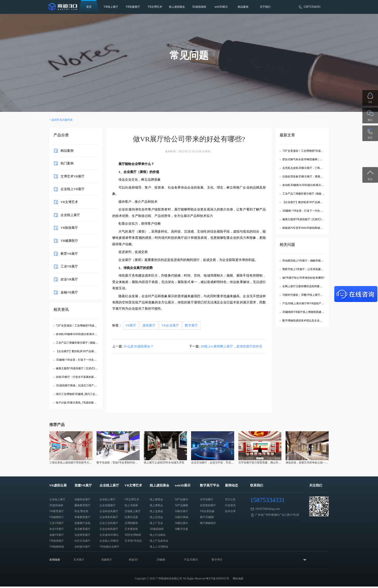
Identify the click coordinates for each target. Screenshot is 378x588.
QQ (370, 102)
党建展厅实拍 (82, 523)
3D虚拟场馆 (199, 7)
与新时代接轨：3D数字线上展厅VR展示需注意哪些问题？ (316, 295)
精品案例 (243, 7)
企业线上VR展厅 (72, 189)
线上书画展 (131, 505)
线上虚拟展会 (177, 7)
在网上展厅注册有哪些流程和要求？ (304, 286)
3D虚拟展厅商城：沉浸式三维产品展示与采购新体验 (87, 386)
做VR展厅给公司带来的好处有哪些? (303, 278)
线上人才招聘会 (159, 547)
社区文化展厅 (82, 541)
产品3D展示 (191, 560)
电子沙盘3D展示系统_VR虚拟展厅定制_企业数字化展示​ (89, 403)
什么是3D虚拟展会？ (139, 346)
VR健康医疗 (69, 241)
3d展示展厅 (181, 511)
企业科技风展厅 (109, 511)
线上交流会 (156, 517)
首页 (89, 7)
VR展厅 (131, 325)
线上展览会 (156, 499)
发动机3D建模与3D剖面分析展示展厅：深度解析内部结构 (90, 334)
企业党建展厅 (107, 505)
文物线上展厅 (133, 511)
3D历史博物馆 (133, 535)
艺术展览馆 (131, 529)
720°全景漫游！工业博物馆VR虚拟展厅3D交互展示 (86, 326)
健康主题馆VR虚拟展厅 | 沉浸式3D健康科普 (82, 368)
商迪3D (133, 560)
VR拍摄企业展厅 (109, 547)
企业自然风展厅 (109, 529)
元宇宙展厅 (207, 499)
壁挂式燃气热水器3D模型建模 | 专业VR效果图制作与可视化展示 (320, 159)
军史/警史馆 (82, 511)
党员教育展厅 (82, 529)
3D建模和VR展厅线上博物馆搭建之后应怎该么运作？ (314, 312)
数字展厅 (191, 325)
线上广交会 (156, 523)
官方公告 (230, 499)
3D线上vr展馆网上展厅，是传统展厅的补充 (231, 346)
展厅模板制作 (208, 523)
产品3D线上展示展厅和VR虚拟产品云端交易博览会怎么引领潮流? (321, 303)
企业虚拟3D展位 (109, 535)
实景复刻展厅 (208, 505)
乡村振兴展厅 (82, 547)
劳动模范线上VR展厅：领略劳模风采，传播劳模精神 (313, 261)
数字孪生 (217, 560)
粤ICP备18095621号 (217, 579)
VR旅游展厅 (69, 228)
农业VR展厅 (69, 279)
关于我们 (265, 7)
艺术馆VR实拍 (133, 541)
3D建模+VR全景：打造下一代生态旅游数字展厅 (84, 360)
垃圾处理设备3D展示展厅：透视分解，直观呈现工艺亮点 (316, 177)
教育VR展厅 (69, 253)
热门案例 (67, 163)
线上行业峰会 (158, 535)
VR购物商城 (57, 547)
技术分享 (230, 511)
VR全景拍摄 (207, 511)
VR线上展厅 (111, 7)
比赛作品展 (131, 517)
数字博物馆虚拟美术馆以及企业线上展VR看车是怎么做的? (317, 321)
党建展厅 (107, 560)
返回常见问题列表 (62, 120)
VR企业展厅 (170, 325)
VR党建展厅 (133, 7)
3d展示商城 (181, 517)
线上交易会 (156, 511)
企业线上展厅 (70, 215)
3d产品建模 (181, 505)
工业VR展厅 (69, 266)
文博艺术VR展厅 (72, 176)
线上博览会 (156, 505)
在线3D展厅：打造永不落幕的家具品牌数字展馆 (84, 377)
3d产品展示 (181, 499)
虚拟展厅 (149, 325)
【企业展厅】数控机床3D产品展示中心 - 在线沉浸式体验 (89, 351)
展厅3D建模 (207, 517)
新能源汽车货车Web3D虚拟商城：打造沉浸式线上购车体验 (317, 228)
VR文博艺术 (155, 7)
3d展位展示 (181, 523)
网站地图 (238, 579)
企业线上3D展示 (109, 541)
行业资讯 (230, 505)
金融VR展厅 (69, 292)
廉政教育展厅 (82, 505)
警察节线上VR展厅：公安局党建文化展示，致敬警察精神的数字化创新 (324, 269)
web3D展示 (221, 7)
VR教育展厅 (57, 511)
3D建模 (161, 560)
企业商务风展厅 (109, 517)
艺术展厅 (79, 560)
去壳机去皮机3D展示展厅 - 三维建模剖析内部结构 (312, 168)
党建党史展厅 (82, 499)
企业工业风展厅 (109, 523)
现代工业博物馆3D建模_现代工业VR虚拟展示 (83, 394)
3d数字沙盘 (181, 529)
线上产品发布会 (159, 541)
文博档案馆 (131, 523)
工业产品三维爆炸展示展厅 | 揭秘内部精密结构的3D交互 (89, 343)
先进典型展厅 (82, 535)
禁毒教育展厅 (82, 517)
